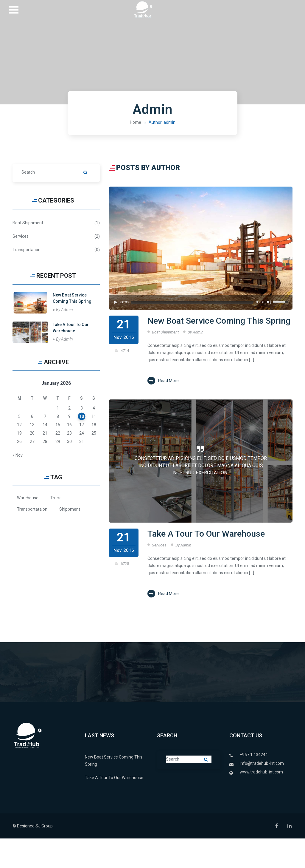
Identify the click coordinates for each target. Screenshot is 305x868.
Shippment (70, 509)
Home (136, 122)
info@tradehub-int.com (262, 793)
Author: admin (162, 122)
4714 (125, 350)
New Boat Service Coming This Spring (209, 328)
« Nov (18, 455)
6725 (125, 578)
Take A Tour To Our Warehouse (193, 556)
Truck (56, 498)
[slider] (192, 302)
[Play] (116, 302)
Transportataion (32, 509)
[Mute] (269, 302)
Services (159, 574)
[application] (201, 302)
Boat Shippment (166, 347)
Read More (163, 396)
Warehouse (28, 498)
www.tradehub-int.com (261, 801)
